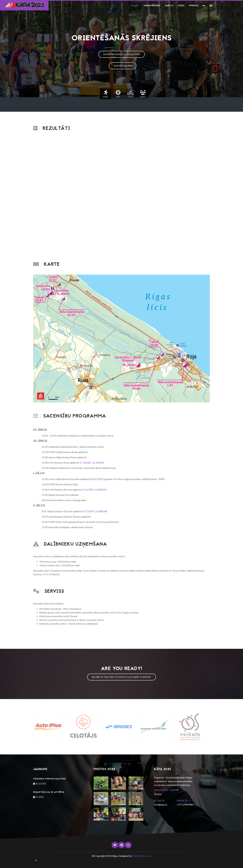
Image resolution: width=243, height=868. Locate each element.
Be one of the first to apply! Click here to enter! (122, 677)
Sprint (143, 94)
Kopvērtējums (123, 66)
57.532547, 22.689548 (95, 511)
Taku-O (169, 6)
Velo (130, 94)
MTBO (181, 6)
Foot (106, 94)
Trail (118, 94)
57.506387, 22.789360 (92, 463)
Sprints (193, 6)
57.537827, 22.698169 (95, 490)
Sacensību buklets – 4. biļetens (122, 54)
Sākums (135, 6)
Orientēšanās (152, 6)
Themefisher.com (142, 856)
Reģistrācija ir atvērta (49, 792)
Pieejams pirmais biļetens (50, 779)
